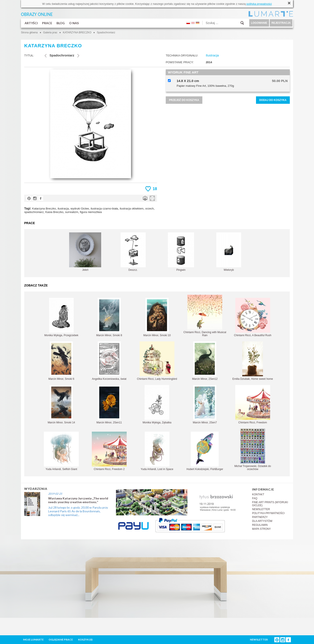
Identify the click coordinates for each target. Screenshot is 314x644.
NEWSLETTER (261, 509)
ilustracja (63, 209)
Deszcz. (133, 252)
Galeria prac (50, 32)
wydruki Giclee (80, 209)
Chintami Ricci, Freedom (253, 405)
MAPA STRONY (261, 529)
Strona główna (29, 32)
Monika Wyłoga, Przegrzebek (61, 317)
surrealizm (72, 212)
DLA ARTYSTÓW (262, 521)
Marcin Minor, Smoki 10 (157, 317)
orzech (149, 209)
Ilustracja (212, 55)
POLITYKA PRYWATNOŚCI (268, 513)
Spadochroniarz (106, 32)
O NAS (74, 23)
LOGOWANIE (259, 23)
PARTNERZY (260, 517)
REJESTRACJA (281, 23)
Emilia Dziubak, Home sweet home (253, 361)
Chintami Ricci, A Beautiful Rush (253, 317)
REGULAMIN (260, 525)
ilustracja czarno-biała (104, 209)
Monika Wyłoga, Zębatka (157, 405)
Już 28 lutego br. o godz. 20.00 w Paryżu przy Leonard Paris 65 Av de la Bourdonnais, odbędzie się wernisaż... (78, 511)
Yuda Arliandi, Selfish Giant (61, 451)
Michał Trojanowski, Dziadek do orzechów (253, 450)
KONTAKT (258, 494)
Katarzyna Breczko (44, 209)
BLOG (61, 23)
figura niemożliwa (91, 212)
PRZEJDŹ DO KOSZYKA (184, 100)
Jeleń (85, 252)
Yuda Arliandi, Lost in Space (157, 451)
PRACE (47, 23)
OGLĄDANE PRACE (61, 640)
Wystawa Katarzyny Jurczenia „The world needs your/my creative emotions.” (78, 500)
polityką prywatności (259, 4)
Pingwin (181, 252)
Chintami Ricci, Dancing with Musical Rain (205, 316)
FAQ (255, 498)
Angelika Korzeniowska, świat (109, 361)
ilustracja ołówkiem (132, 209)
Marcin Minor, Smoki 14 (61, 405)
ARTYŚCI (31, 23)
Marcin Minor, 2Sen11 (109, 405)
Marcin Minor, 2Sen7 (205, 405)
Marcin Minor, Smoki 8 (109, 317)
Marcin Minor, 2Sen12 (205, 361)
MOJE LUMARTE (33, 640)
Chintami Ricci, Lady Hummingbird (157, 361)
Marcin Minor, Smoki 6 (61, 361)
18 (155, 189)
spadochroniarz (34, 212)
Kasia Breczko (54, 212)
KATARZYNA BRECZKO (77, 32)
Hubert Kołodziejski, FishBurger (205, 451)
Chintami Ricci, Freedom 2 (109, 451)
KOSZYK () (85, 640)
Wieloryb (229, 252)
